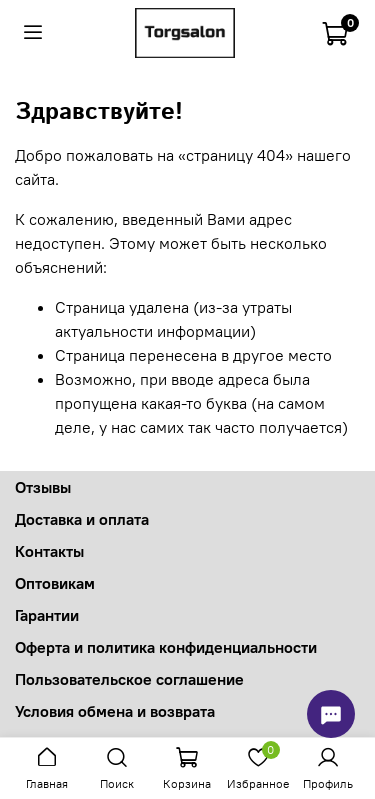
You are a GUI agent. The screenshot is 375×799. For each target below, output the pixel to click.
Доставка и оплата (82, 519)
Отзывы (43, 487)
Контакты (49, 551)
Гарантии (47, 615)
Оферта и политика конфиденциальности (166, 647)
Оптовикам (55, 583)
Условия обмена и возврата (115, 711)
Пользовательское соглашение (129, 679)
